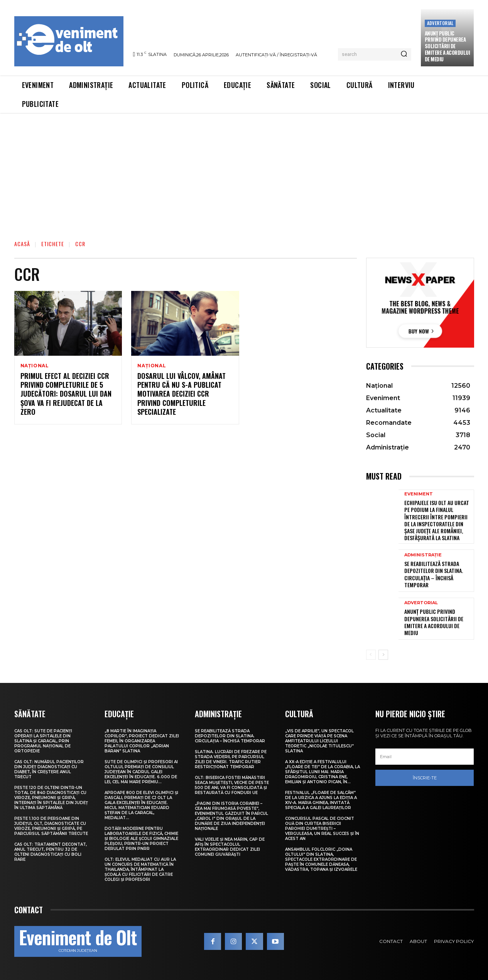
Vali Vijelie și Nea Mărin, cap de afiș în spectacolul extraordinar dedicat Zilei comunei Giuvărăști (230, 847)
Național (35, 366)
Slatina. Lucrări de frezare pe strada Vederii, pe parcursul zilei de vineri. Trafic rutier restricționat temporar (231, 759)
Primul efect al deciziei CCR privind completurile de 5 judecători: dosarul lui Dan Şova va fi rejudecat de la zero (66, 394)
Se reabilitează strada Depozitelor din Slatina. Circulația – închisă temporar (434, 574)
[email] (425, 757)
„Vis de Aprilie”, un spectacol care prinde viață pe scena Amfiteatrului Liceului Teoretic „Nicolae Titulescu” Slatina (319, 741)
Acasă (22, 244)
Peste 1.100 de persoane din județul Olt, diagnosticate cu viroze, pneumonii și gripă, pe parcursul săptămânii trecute (51, 826)
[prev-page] (371, 655)
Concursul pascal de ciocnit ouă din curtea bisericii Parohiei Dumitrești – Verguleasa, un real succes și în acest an (322, 829)
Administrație (423, 555)
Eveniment (419, 494)
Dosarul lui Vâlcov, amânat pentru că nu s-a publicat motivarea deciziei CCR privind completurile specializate (182, 394)
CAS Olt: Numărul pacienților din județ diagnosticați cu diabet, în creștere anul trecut (49, 769)
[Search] (404, 54)
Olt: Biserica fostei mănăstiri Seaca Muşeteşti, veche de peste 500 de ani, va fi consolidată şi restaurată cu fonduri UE (232, 785)
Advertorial (440, 23)
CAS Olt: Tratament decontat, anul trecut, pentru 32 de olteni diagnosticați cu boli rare (51, 852)
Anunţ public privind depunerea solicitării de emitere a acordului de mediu (447, 46)
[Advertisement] (244, 171)
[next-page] (383, 655)
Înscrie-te (425, 778)
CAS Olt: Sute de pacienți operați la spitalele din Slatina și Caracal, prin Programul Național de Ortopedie (43, 741)
